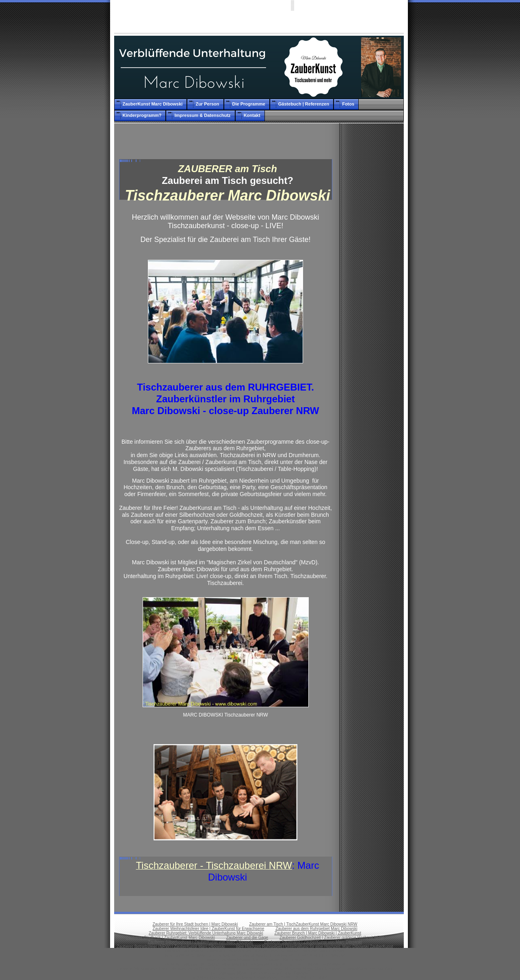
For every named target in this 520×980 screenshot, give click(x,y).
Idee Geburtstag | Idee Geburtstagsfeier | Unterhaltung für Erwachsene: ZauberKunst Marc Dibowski (255, 955)
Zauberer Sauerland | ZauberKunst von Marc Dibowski (313, 942)
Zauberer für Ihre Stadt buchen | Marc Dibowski (195, 924)
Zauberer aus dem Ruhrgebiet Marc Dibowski (316, 929)
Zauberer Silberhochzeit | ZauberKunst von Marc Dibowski (200, 942)
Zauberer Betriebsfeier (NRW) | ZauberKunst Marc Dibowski (171, 947)
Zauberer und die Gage (247, 938)
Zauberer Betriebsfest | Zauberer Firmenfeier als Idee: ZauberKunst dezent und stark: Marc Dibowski (255, 951)
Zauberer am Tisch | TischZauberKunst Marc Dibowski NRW (303, 924)
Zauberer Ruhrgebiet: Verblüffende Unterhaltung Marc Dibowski (206, 933)
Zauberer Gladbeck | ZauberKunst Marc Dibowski (170, 938)
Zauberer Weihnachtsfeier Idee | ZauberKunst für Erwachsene (209, 929)
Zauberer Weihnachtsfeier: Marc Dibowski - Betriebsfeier (255, 960)
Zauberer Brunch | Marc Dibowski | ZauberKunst (318, 933)
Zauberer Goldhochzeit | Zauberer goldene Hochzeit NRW (332, 938)
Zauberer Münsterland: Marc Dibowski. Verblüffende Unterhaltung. (177, 969)
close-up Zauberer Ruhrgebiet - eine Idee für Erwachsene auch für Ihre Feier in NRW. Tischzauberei (255, 964)
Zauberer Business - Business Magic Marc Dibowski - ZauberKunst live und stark (320, 969)
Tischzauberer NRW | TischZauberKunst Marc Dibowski (260, 973)
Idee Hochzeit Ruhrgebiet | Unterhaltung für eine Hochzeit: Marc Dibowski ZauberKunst (315, 947)
